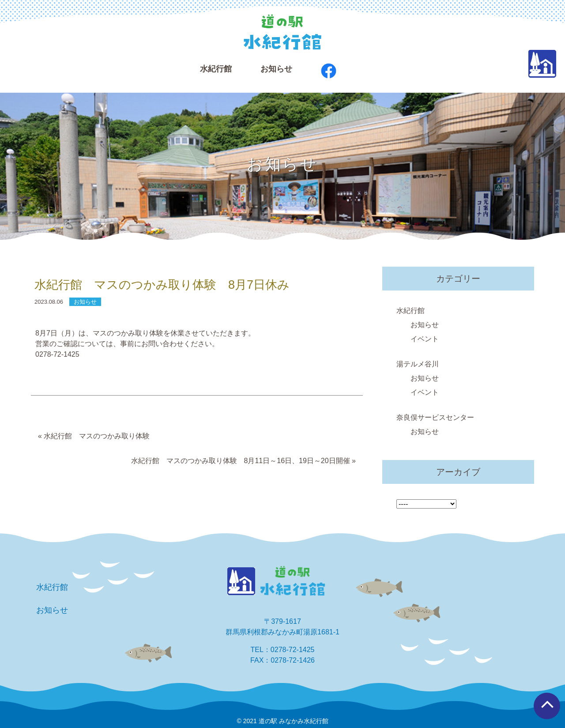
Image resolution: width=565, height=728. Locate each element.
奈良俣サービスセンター (435, 417)
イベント (425, 339)
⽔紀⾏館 (216, 69)
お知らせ (276, 69)
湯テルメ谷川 (418, 364)
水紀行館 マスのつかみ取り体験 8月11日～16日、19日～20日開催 (241, 461)
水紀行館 (411, 311)
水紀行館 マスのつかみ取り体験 (97, 436)
